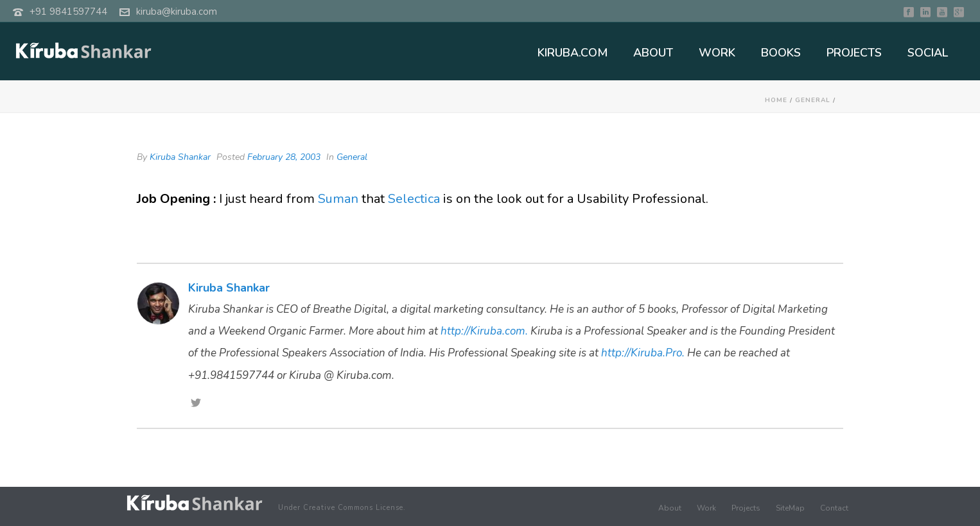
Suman (338, 199)
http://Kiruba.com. (484, 331)
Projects (746, 508)
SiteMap (790, 508)
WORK (717, 53)
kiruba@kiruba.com (177, 12)
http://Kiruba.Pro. (643, 353)
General (813, 100)
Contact (834, 508)
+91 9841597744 (68, 12)
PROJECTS (854, 53)
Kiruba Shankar (180, 157)
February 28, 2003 (284, 157)
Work (706, 508)
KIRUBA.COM (573, 53)
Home (776, 100)
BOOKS (781, 53)
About (670, 508)
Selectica (414, 199)
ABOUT (653, 53)
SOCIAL (928, 53)
